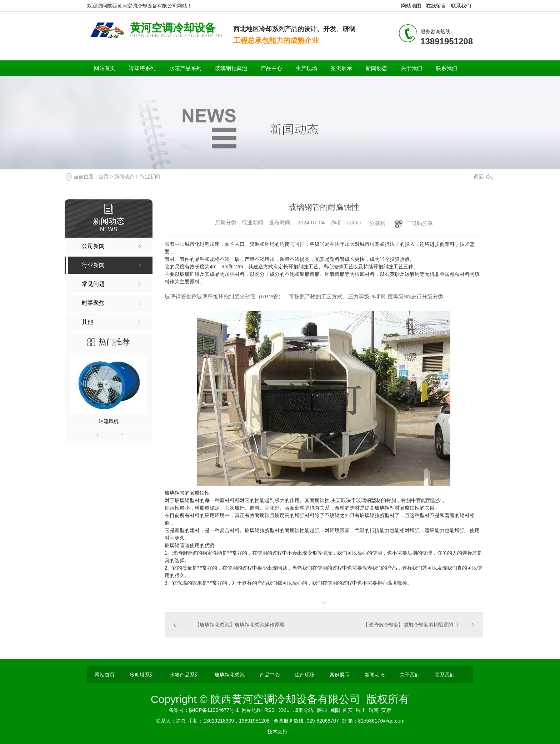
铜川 (361, 710)
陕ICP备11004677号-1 (214, 710)
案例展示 (341, 68)
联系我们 (461, 6)
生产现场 (306, 68)
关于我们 (411, 68)
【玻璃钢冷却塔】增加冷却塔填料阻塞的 (408, 625)
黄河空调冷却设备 (173, 28)
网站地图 (411, 6)
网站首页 (105, 68)
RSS (270, 710)
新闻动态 (376, 68)
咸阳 (335, 710)
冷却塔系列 (142, 68)
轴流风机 (109, 421)
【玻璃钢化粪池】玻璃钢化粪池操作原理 (240, 625)
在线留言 (436, 6)
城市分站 (303, 710)
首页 (104, 177)
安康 (386, 710)
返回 (483, 177)
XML (285, 710)
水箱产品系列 (185, 68)
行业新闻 (150, 177)
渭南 (374, 710)
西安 (348, 710)
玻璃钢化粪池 (231, 68)
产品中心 (271, 68)
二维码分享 (419, 223)
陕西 (322, 710)
